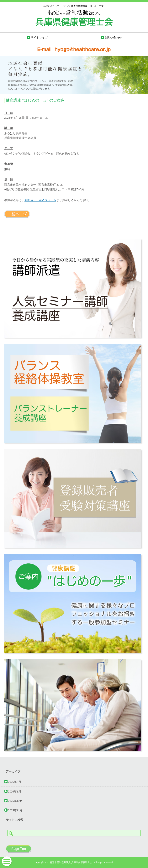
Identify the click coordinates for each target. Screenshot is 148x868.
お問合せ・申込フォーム (40, 200)
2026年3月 (15, 782)
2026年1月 (15, 791)
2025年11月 (15, 810)
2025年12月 (15, 801)
